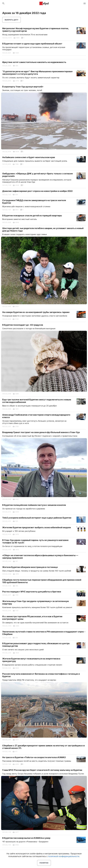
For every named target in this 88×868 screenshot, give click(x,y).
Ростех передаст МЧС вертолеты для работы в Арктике (32, 592)
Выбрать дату (12, 20)
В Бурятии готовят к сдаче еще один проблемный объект (32, 44)
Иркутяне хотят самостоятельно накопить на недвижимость (34, 62)
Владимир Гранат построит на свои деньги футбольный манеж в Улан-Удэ (41, 432)
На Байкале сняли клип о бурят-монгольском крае (29, 157)
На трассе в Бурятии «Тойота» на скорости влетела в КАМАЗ (34, 757)
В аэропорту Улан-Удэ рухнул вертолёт (23, 87)
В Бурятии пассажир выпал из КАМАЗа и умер (26, 838)
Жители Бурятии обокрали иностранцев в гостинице (30, 567)
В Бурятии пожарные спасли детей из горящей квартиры (32, 216)
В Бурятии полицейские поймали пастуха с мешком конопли (34, 505)
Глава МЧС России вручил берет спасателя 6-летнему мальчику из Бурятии (42, 770)
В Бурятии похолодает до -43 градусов (23, 325)
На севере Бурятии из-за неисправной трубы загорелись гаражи (36, 312)
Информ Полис (44, 3)
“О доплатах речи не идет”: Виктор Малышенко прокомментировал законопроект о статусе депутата (37, 73)
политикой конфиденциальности (64, 856)
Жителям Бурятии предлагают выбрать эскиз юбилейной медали (37, 527)
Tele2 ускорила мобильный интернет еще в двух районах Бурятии (37, 518)
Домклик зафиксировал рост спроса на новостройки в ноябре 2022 (37, 191)
